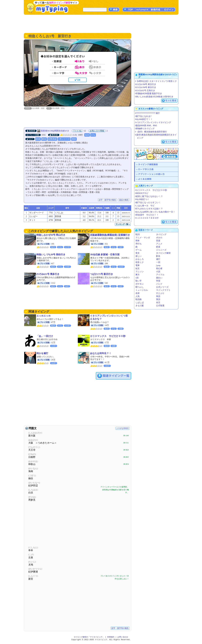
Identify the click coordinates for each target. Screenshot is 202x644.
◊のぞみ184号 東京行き (146, 84)
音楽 (158, 241)
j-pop (158, 265)
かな (93, 135)
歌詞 (138, 234)
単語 (158, 296)
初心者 (159, 268)
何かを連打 (42, 353)
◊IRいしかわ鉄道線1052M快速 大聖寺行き (154, 97)
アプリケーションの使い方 (151, 174)
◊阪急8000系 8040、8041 (146, 126)
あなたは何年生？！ (101, 353)
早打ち (139, 244)
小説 (158, 272)
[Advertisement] (101, 24)
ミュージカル (142, 290)
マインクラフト (163, 290)
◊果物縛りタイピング (145, 129)
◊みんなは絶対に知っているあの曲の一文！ (155, 212)
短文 (87, 135)
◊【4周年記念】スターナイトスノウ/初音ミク (156, 81)
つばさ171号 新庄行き (102, 274)
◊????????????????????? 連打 (147, 113)
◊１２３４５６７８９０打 (147, 218)
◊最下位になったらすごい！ (148, 203)
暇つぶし (140, 287)
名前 (138, 293)
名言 (158, 302)
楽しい (139, 256)
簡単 (74, 139)
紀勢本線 (52, 139)
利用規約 (111, 637)
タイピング (161, 234)
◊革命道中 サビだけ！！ (147, 215)
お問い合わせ (123, 637)
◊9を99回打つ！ (142, 199)
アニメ (159, 244)
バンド (159, 284)
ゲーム (139, 250)
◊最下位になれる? (143, 116)
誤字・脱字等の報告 (107, 200)
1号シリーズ (64, 139)
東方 (138, 275)
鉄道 (38, 139)
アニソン (140, 272)
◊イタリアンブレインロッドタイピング (153, 122)
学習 (158, 281)
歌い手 (139, 281)
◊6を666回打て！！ (144, 119)
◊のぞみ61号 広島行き (145, 90)
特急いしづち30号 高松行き (51, 255)
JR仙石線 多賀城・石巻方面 (105, 255)
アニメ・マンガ (143, 238)
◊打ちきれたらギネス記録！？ (149, 209)
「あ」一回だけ (45, 336)
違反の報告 (124, 200)
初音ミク (140, 262)
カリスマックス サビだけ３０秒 (108, 336)
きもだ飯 (140, 306)
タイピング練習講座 (148, 164)
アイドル (160, 275)
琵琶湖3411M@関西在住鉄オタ (55, 131)
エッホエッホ (44, 316)
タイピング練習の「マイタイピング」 (89, 637)
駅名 (44, 139)
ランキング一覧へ (123, 224)
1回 (137, 278)
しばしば (140, 302)
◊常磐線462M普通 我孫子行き (149, 94)
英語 (158, 299)
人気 (138, 296)
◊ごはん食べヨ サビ (145, 206)
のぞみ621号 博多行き (48, 274)
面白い (159, 278)
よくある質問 (145, 179)
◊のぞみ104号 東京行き (146, 87)
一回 (158, 262)
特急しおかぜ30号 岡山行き (51, 235)
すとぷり (160, 293)
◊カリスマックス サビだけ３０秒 (151, 190)
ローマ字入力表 (146, 169)
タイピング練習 (163, 253)
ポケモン (140, 284)
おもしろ (140, 259)
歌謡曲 (139, 299)
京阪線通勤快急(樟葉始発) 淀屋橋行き (110, 235)
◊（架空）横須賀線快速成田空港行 (151, 132)
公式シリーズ (162, 287)
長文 (138, 253)
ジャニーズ (161, 250)
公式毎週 (160, 306)
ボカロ (159, 238)
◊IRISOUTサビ (142, 193)
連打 (158, 259)
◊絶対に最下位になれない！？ (149, 196)
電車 (138, 265)
